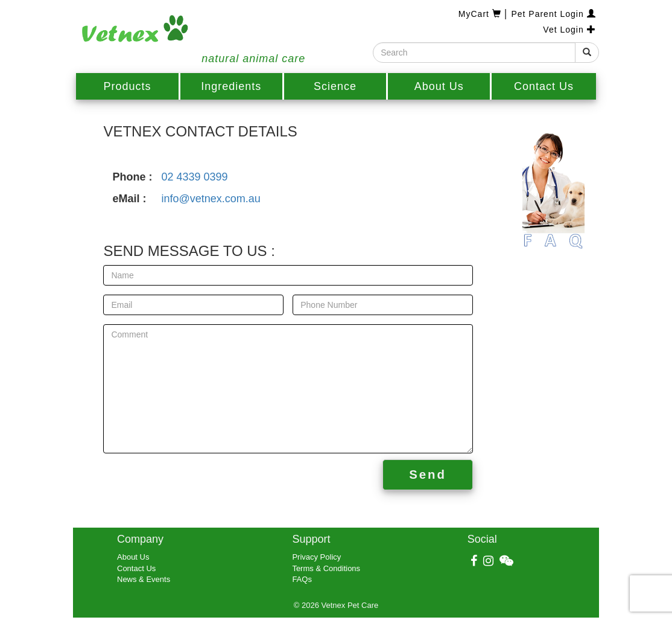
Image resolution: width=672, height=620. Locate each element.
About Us (439, 86)
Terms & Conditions (326, 568)
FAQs (302, 579)
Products (128, 86)
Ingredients (231, 86)
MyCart (481, 14)
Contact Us (544, 86)
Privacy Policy (316, 557)
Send (428, 475)
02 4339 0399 (194, 177)
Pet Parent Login (553, 14)
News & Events (144, 579)
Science (335, 86)
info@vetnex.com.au (211, 199)
